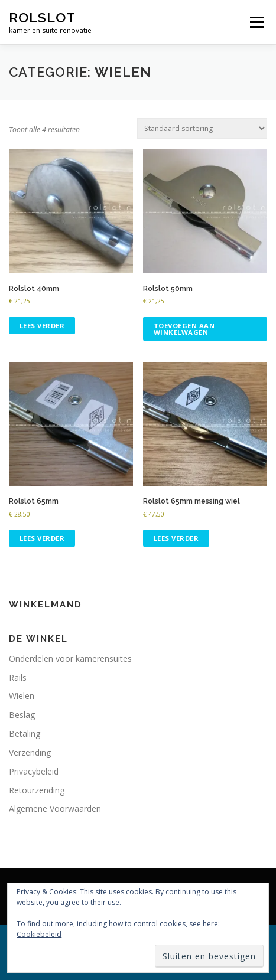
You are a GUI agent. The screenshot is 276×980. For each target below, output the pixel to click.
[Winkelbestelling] (202, 128)
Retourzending (37, 790)
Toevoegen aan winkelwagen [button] (184, 329)
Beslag (22, 715)
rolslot (42, 17)
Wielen (22, 696)
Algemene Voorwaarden (55, 808)
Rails (18, 677)
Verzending (30, 752)
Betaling (25, 734)
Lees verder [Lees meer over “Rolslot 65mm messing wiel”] (176, 538)
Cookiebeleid (39, 934)
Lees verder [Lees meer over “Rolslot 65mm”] (42, 538)
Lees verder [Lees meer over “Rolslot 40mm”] (42, 326)
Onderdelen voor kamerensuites (70, 659)
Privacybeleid (34, 771)
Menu (256, 22)
